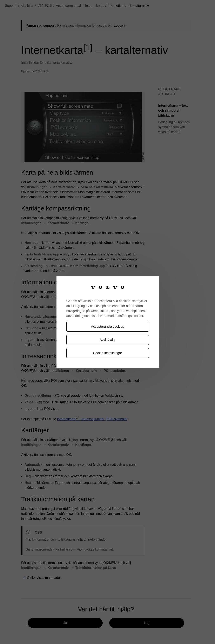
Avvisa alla (107, 340)
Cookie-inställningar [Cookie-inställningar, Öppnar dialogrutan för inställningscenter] (107, 353)
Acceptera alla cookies (107, 327)
